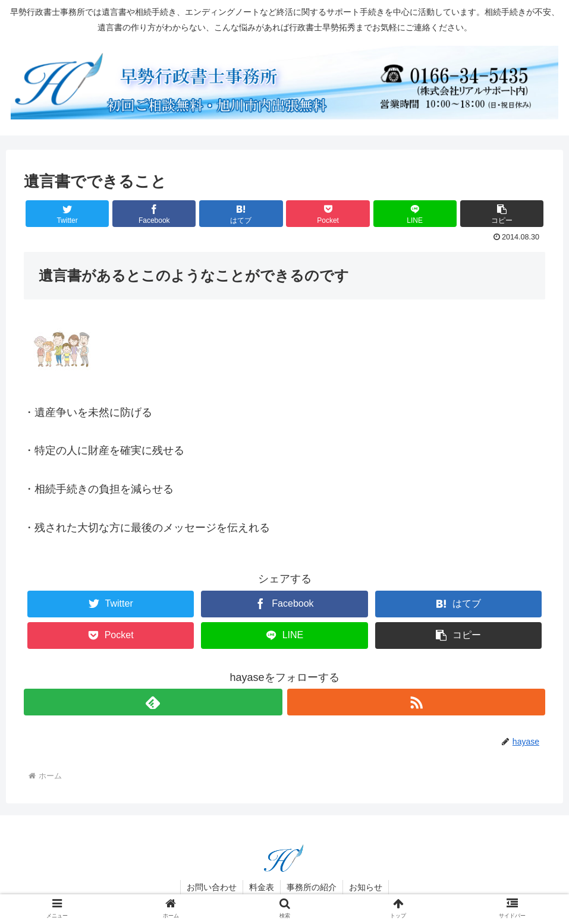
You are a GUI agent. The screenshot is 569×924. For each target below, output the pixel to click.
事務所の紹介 (312, 887)
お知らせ (366, 887)
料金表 (262, 887)
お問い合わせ (212, 887)
